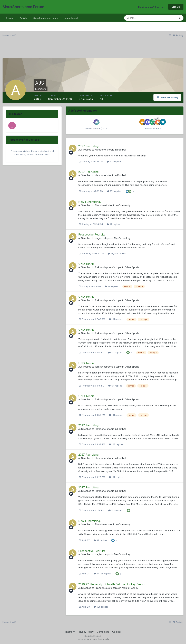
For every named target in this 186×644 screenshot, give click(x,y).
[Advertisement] (93, 50)
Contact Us (103, 632)
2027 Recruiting (88, 146)
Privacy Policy (86, 632)
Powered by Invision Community (93, 639)
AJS (81, 150)
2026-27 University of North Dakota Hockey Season (112, 584)
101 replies (111, 286)
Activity (23, 18)
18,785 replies (117, 253)
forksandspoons (104, 267)
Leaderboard (71, 18)
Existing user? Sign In (152, 7)
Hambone (100, 150)
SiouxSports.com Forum (23, 7)
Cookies (117, 632)
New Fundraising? (90, 202)
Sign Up (176, 7)
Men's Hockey (122, 238)
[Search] (139, 18)
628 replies (101, 607)
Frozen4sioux (103, 588)
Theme (70, 632)
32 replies (113, 224)
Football (122, 150)
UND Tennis (86, 264)
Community (124, 205)
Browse (10, 18)
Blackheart (101, 205)
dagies (99, 238)
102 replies (114, 162)
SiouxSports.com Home (46, 18)
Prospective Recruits (92, 234)
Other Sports (132, 267)
